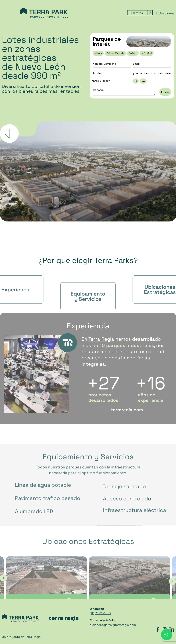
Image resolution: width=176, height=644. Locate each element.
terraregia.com (127, 410)
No (143, 81)
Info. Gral (147, 53)
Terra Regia (101, 339)
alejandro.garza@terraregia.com (113, 625)
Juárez (133, 53)
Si (136, 81)
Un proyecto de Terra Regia (21, 637)
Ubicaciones (165, 13)
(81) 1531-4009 (101, 613)
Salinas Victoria (115, 53)
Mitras (98, 53)
